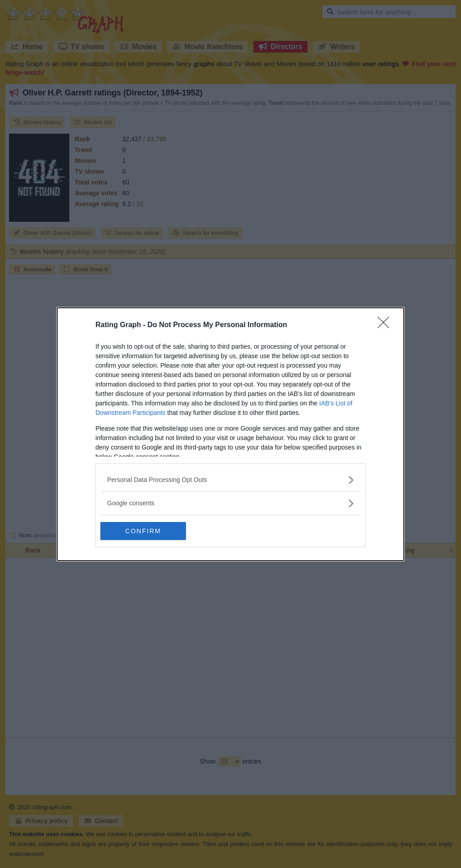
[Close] (386, 325)
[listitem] (230, 480)
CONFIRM (143, 531)
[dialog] (230, 434)
